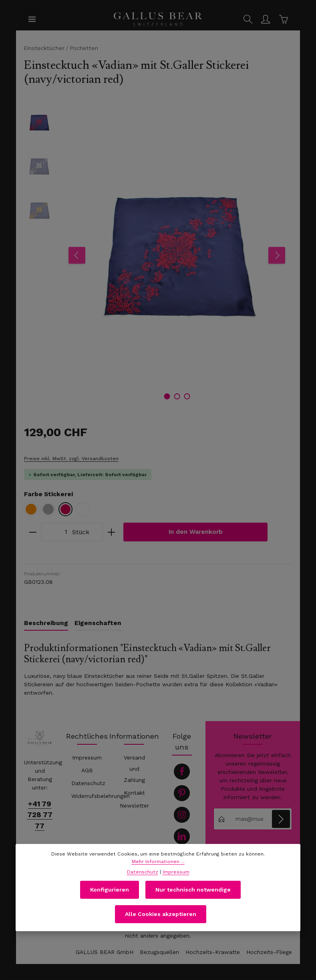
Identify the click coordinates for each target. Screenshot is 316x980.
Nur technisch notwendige (193, 895)
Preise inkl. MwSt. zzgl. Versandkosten (71, 459)
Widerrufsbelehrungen (101, 796)
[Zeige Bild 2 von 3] (177, 396)
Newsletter (134, 806)
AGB (87, 770)
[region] (158, 255)
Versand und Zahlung (134, 769)
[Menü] (32, 19)
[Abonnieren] (281, 819)
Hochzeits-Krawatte (213, 952)
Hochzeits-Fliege (269, 952)
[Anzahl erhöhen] (112, 532)
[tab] (46, 624)
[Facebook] (182, 772)
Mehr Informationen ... (158, 867)
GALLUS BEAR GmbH (105, 952)
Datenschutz (88, 783)
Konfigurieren (110, 895)
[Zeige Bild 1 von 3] (167, 396)
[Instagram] (182, 815)
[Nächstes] (277, 255)
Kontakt (134, 793)
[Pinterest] (182, 793)
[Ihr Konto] (266, 19)
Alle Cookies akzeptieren (161, 919)
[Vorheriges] (77, 255)
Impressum (87, 758)
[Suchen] (248, 19)
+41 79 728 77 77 (40, 815)
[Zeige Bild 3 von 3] (187, 396)
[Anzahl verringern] (33, 532)
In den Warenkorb (196, 532)
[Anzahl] (54, 532)
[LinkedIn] (182, 836)
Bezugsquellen (159, 952)
